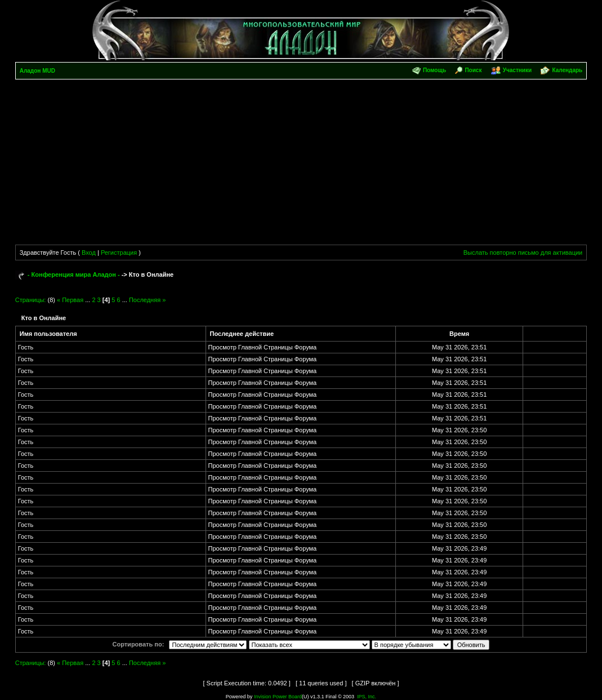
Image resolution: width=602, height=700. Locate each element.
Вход (89, 252)
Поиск (473, 70)
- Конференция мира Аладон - (74, 274)
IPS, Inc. (367, 697)
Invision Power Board (278, 697)
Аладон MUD (37, 71)
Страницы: (31, 300)
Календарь (567, 70)
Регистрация (119, 252)
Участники (517, 70)
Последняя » (147, 300)
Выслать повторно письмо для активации (523, 252)
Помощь (434, 70)
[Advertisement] (301, 164)
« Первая (70, 300)
